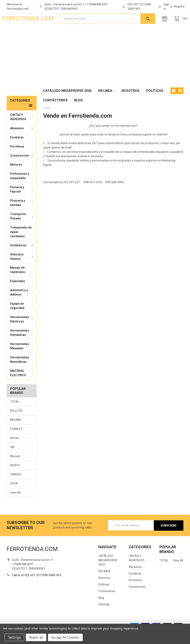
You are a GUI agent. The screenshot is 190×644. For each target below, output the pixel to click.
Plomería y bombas (22, 216)
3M (12, 460)
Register (179, 6)
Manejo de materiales (18, 283)
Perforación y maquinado (22, 189)
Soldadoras (22, 258)
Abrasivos (22, 141)
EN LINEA (107, 104)
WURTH (15, 478)
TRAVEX (16, 487)
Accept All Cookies (65, 637)
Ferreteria (17, 159)
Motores (16, 178)
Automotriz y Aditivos (22, 305)
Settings (14, 637)
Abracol (15, 469)
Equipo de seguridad (22, 319)
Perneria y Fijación (22, 202)
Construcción (22, 169)
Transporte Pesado (22, 229)
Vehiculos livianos (22, 269)
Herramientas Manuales (22, 359)
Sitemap (104, 617)
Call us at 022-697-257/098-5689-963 (37, 588)
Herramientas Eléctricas (22, 332)
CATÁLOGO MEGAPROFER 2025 (67, 104)
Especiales (18, 294)
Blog (78, 113)
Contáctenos (55, 113)
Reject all (36, 637)
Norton (15, 451)
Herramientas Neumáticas (20, 373)
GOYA (14, 497)
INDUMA (16, 433)
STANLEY (16, 442)
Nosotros (131, 104)
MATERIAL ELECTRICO (22, 386)
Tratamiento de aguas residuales (21, 245)
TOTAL (15, 415)
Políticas (155, 104)
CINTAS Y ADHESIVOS (22, 130)
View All (15, 506)
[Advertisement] (95, 68)
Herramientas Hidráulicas (22, 346)
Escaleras (17, 150)
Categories (20, 113)
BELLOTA (16, 424)
